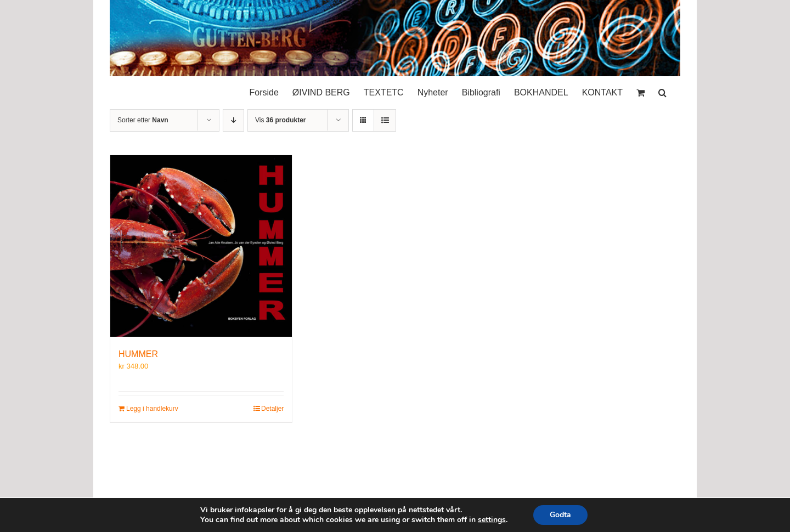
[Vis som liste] (385, 120)
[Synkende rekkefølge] (233, 120)
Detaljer (272, 409)
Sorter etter (143, 120)
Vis (280, 120)
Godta (560, 515)
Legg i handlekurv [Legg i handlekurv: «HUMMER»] (152, 409)
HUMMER (138, 354)
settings (492, 520)
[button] (662, 90)
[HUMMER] (201, 246)
